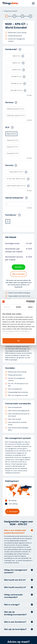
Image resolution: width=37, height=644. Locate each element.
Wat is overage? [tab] (12, 605)
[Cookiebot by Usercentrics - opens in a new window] (26, 302)
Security (11, 165)
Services (11, 102)
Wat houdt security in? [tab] (15, 587)
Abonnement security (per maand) (14, 258)
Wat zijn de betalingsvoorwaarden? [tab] (15, 613)
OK (18, 341)
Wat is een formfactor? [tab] (15, 622)
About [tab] (30, 307)
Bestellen (19, 267)
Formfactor (13, 215)
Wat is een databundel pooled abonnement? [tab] (15, 532)
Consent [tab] (7, 307)
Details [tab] (19, 307)
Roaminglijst (12, 512)
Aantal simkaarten (16, 198)
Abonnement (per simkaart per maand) (14, 250)
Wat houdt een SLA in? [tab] (15, 580)
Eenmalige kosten (12, 243)
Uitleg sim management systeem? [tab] (16, 571)
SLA (9, 127)
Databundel (13, 49)
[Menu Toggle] (33, 3)
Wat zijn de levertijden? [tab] (15, 629)
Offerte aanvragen (19, 274)
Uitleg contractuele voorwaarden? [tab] (13, 596)
